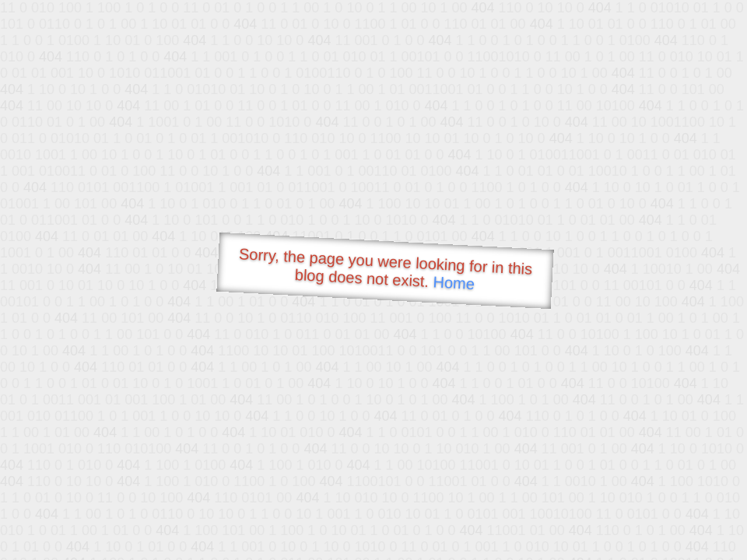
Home (454, 283)
